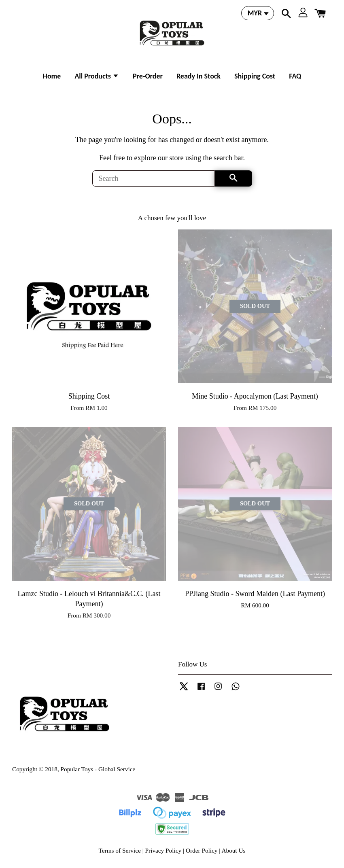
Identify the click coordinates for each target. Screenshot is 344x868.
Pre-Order (148, 76)
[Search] (154, 178)
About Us (233, 850)
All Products (97, 76)
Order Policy (202, 850)
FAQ (295, 76)
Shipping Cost (255, 76)
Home (52, 76)
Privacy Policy (164, 850)
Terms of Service (120, 850)
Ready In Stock (199, 76)
